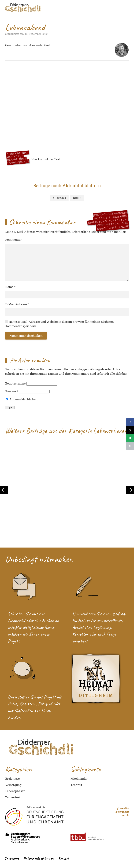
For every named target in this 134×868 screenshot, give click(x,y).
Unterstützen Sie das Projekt (32, 697)
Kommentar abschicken (26, 336)
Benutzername (15, 383)
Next (77, 198)
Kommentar (13, 240)
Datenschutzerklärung (39, 858)
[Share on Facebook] (130, 422)
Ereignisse (12, 779)
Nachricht (16, 620)
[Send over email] (130, 438)
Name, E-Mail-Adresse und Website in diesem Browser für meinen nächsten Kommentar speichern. (59, 324)
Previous (59, 198)
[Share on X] (130, 430)
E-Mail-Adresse (17, 304)
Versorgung (13, 785)
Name (10, 287)
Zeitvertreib (13, 797)
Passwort (12, 391)
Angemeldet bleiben (22, 399)
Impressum (12, 858)
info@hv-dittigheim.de (26, 627)
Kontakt (64, 858)
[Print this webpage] (130, 446)
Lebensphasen (15, 791)
